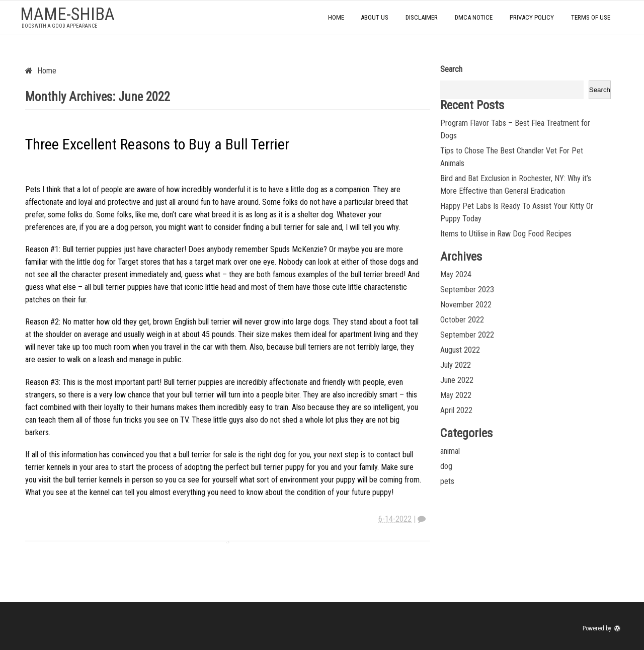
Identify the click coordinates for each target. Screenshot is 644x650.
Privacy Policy (532, 17)
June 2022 (457, 380)
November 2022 (466, 305)
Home (336, 17)
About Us (375, 17)
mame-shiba (67, 14)
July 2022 (456, 365)
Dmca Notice (474, 17)
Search (451, 69)
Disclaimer (422, 17)
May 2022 (456, 395)
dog (446, 466)
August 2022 (460, 350)
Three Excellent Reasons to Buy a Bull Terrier (157, 144)
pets (447, 481)
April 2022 (456, 410)
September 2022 (467, 335)
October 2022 (462, 320)
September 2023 (467, 290)
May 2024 (456, 274)
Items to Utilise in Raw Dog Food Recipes (506, 234)
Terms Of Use (591, 17)
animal (450, 451)
